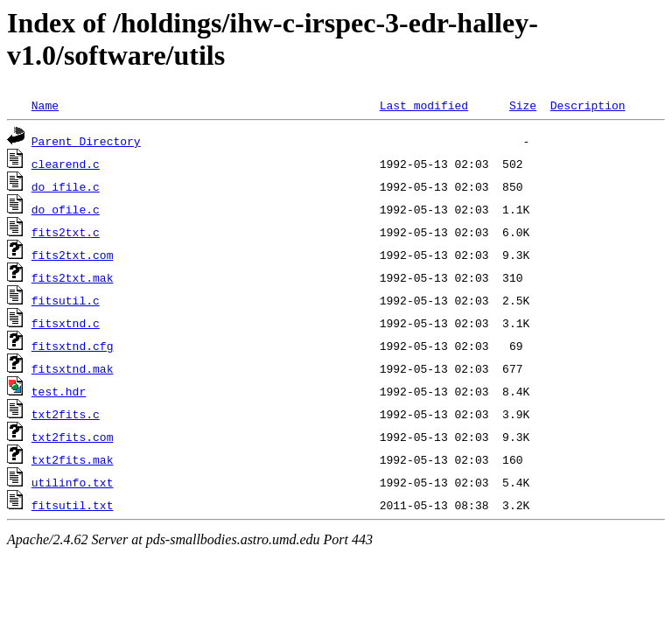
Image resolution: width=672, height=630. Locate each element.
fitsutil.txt (73, 505)
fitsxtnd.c (66, 323)
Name (45, 105)
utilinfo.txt (73, 482)
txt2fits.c (66, 414)
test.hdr (59, 391)
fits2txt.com (73, 255)
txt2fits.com (73, 437)
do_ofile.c (66, 209)
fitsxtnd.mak (73, 368)
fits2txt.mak (73, 277)
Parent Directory (86, 141)
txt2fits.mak (73, 459)
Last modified (424, 105)
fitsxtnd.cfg (73, 346)
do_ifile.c (66, 186)
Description (588, 105)
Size (523, 105)
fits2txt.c (66, 232)
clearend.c (66, 164)
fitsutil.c (66, 300)
